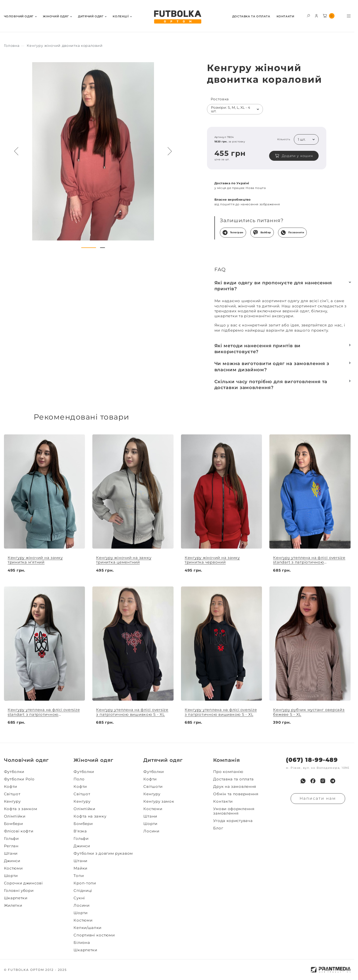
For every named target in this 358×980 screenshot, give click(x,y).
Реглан (11, 846)
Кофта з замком (21, 809)
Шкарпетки (16, 898)
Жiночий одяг (56, 16)
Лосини (81, 905)
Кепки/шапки (88, 928)
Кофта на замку (90, 816)
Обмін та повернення (236, 794)
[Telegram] (333, 781)
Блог (218, 828)
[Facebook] (313, 781)
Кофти (11, 787)
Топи (79, 876)
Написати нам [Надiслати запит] (318, 798)
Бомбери (13, 824)
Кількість (284, 139)
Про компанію (228, 772)
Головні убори (19, 891)
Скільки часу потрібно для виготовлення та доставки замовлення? (271, 385)
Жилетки (13, 905)
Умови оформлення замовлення (234, 811)
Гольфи (11, 839)
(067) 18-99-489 (312, 760)
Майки (80, 868)
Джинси (12, 861)
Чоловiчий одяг (19, 16)
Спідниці (83, 891)
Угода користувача (233, 821)
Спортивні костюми (94, 935)
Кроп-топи (85, 883)
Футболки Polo (19, 779)
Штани (11, 853)
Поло (79, 779)
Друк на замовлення (235, 787)
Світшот (12, 794)
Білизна (82, 943)
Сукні (79, 898)
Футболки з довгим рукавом (103, 853)
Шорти (11, 876)
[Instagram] (323, 781)
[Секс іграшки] (12, 46)
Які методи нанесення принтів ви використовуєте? (258, 349)
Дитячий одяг (91, 16)
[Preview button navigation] (16, 151)
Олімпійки (15, 816)
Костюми (13, 868)
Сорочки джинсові (23, 883)
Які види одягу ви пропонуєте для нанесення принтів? (273, 286)
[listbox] (235, 109)
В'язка (80, 831)
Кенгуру (12, 801)
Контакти (285, 16)
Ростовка (220, 99)
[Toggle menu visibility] (349, 16)
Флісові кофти (19, 831)
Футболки (14, 772)
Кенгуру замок (159, 801)
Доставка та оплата (251, 16)
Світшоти (153, 787)
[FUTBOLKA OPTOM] (177, 17)
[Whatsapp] (303, 781)
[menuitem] (20, 16)
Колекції (121, 16)
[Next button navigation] (170, 151)
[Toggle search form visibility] (308, 15)
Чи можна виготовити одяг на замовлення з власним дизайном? (272, 367)
